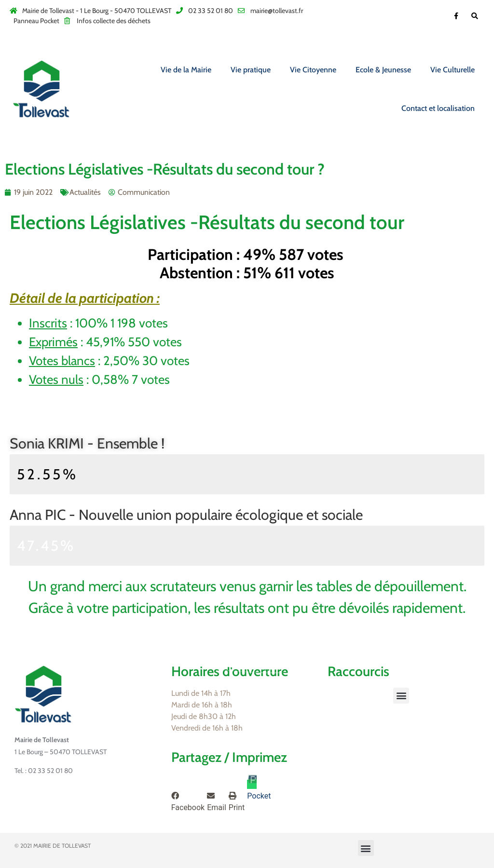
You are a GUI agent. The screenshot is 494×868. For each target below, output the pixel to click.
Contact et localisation (438, 108)
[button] (401, 696)
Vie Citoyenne (313, 70)
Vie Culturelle (453, 70)
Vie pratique (251, 70)
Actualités (85, 192)
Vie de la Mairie (186, 70)
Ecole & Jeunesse (383, 70)
